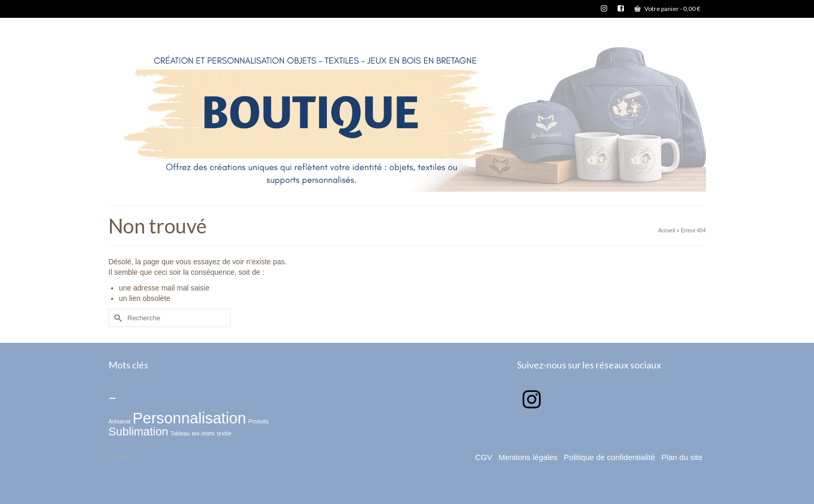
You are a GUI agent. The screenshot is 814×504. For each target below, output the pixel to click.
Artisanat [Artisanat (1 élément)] (119, 421)
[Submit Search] (116, 318)
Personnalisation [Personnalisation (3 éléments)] (189, 418)
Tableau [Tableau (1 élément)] (180, 433)
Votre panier (667, 9)
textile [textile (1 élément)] (224, 433)
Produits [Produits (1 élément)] (258, 421)
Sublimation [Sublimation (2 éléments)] (138, 432)
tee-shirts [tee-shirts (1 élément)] (203, 433)
